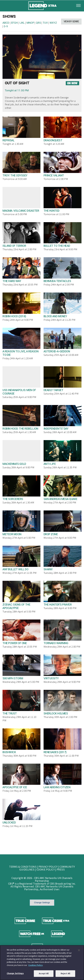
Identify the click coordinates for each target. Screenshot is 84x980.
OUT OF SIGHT (17, 83)
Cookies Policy (35, 965)
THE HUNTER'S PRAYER (58, 605)
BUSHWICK (9, 752)
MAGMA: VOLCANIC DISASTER (21, 211)
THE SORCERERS (13, 499)
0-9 (6, 26)
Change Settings (42, 903)
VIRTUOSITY (51, 678)
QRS (38, 23)
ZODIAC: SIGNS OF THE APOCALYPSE (16, 606)
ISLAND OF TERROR (14, 246)
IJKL (22, 23)
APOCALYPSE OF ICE (15, 787)
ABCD (6, 23)
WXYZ (53, 23)
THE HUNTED (52, 211)
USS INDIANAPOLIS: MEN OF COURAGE (19, 392)
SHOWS (9, 17)
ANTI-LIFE (50, 464)
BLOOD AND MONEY (55, 316)
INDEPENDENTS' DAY (56, 429)
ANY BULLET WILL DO (15, 569)
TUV (45, 23)
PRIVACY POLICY (48, 867)
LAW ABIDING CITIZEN (57, 787)
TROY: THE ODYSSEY (15, 176)
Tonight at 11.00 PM (17, 90)
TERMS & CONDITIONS (23, 867)
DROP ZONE (51, 534)
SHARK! (48, 569)
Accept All (44, 973)
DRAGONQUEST (53, 140)
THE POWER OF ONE (15, 643)
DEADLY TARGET (53, 390)
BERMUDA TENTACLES (57, 281)
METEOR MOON (12, 534)
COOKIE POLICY (46, 870)
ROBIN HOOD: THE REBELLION (20, 429)
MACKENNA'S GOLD (14, 464)
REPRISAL (8, 140)
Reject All (65, 973)
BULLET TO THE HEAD (57, 246)
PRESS (61, 870)
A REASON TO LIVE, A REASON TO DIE (20, 353)
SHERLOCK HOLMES (56, 714)
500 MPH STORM (13, 678)
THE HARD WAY (12, 281)
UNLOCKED (9, 823)
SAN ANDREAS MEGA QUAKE (60, 499)
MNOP (30, 23)
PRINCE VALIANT (54, 176)
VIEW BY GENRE (71, 22)
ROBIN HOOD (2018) (14, 316)
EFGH (14, 23)
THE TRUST (10, 714)
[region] (42, 963)
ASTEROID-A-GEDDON (57, 351)
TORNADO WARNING (56, 643)
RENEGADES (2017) (55, 752)
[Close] (79, 950)
